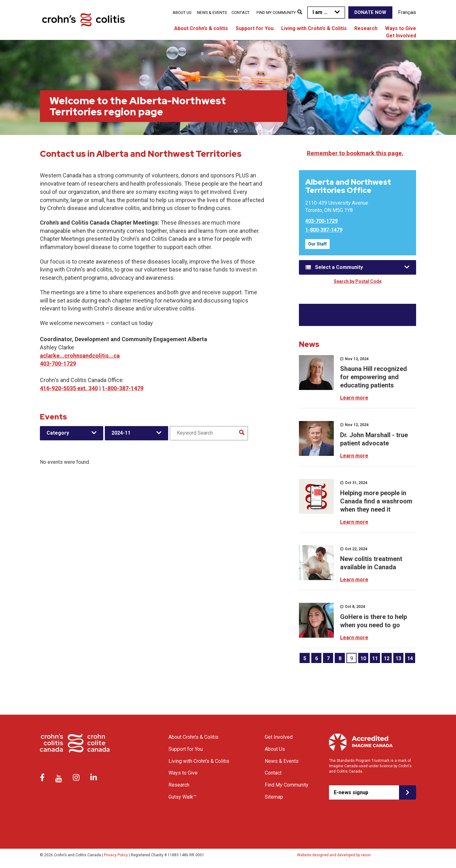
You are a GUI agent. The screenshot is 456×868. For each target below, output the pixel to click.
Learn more (354, 398)
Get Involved (401, 36)
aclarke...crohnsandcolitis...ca (80, 356)
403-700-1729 (58, 364)
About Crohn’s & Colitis (193, 737)
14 (410, 658)
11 (375, 658)
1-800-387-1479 (123, 388)
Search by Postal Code (358, 281)
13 (398, 658)
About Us (182, 13)
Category (58, 433)
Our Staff (317, 244)
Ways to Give (401, 28)
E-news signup (351, 792)
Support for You (255, 28)
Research (366, 28)
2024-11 (121, 433)
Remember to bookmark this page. (355, 153)
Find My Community (276, 13)
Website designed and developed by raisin (334, 855)
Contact (241, 13)
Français (407, 12)
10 (363, 658)
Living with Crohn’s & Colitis (314, 28)
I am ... (320, 12)
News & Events (212, 13)
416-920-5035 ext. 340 (69, 388)
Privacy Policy (116, 855)
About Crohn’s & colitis (201, 28)
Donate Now (370, 12)
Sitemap (274, 797)
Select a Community (339, 267)
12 (387, 658)
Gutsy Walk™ (182, 797)
